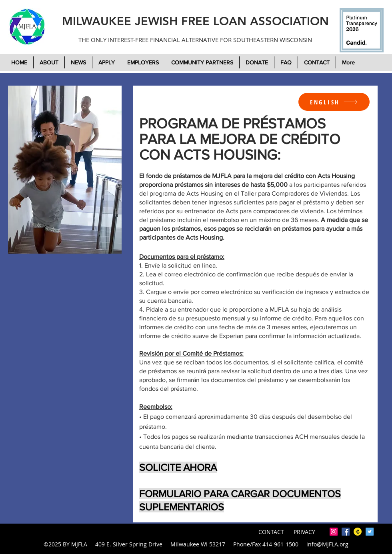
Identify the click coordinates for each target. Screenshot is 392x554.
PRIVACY (304, 532)
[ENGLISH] (334, 102)
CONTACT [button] (272, 532)
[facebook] (346, 532)
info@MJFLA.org (327, 544)
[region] (65, 170)
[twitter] (370, 532)
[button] (257, 62)
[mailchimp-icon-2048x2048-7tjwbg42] (358, 532)
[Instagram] (334, 532)
